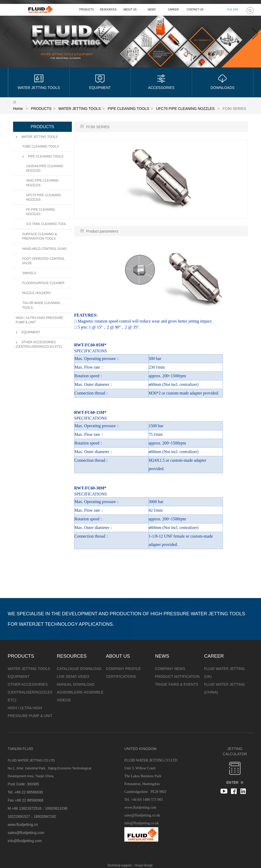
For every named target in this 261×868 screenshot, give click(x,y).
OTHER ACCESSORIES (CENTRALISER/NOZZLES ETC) (39, 344)
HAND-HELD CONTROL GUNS (44, 249)
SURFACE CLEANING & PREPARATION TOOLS (40, 236)
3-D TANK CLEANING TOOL (46, 224)
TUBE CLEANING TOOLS (40, 146)
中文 (230, 10)
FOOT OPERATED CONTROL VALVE (43, 261)
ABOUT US (130, 10)
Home (18, 109)
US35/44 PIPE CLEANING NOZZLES (45, 168)
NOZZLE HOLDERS (36, 293)
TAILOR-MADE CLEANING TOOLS (41, 305)
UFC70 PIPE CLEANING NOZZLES (185, 109)
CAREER (173, 10)
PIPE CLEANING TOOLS (128, 109)
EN (236, 10)
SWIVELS (29, 273)
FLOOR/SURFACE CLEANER (43, 283)
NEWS (152, 10)
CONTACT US (195, 10)
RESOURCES (108, 10)
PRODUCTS (86, 10)
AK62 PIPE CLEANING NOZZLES (42, 183)
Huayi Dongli (144, 865)
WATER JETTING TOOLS (80, 109)
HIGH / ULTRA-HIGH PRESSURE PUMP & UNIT (39, 320)
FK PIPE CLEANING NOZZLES (41, 212)
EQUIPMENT (28, 332)
